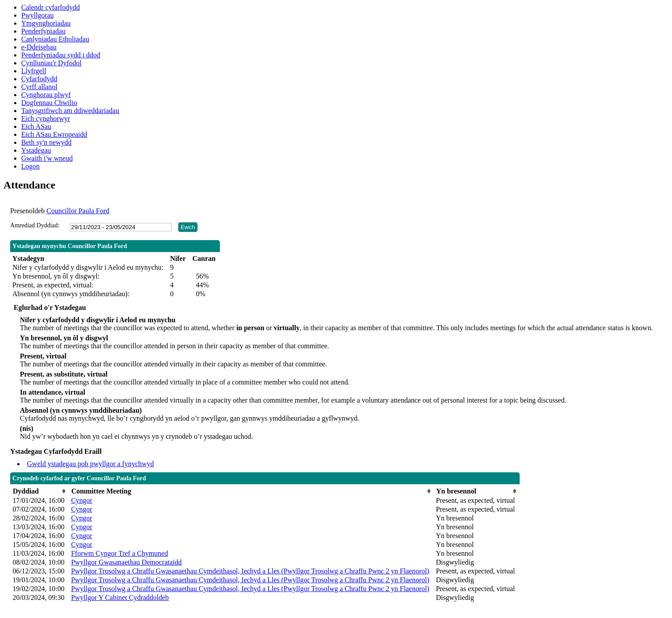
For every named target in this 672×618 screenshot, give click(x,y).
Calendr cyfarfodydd (51, 7)
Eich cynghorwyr (46, 119)
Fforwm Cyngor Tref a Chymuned (120, 553)
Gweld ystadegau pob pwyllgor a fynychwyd (91, 464)
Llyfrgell (34, 71)
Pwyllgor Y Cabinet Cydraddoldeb (120, 597)
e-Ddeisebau (39, 47)
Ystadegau (36, 150)
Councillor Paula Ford (78, 211)
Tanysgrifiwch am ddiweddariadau (70, 111)
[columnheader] (40, 491)
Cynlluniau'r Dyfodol (51, 63)
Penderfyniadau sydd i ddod (61, 55)
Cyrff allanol (39, 87)
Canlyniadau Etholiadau (55, 39)
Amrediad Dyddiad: (35, 225)
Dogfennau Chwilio (49, 103)
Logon (30, 166)
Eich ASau (36, 126)
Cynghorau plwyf (46, 95)
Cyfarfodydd (39, 79)
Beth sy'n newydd (46, 142)
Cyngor (82, 500)
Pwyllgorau (38, 15)
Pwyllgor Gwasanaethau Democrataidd (126, 562)
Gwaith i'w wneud (47, 158)
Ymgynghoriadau (46, 23)
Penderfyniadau (43, 31)
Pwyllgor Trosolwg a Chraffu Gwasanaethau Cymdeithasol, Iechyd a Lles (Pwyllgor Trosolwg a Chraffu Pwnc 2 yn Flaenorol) (250, 571)
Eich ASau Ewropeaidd (54, 134)
